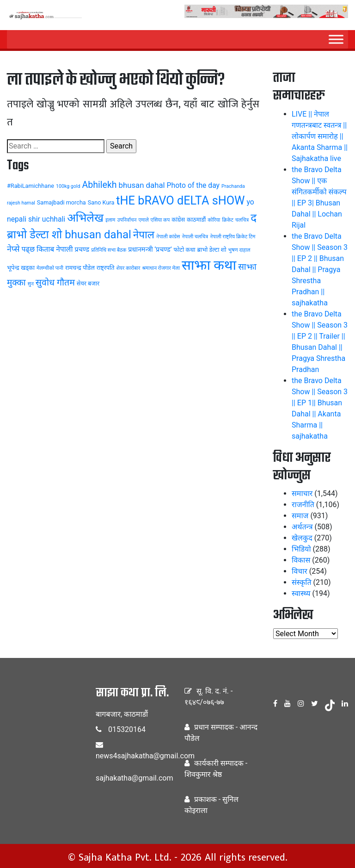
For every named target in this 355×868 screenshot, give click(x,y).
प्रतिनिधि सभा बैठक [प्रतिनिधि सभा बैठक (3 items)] (109, 250)
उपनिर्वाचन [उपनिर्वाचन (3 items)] (127, 220)
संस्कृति (302, 582)
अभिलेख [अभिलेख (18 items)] (85, 218)
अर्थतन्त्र (302, 527)
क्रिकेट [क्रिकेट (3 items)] (228, 220)
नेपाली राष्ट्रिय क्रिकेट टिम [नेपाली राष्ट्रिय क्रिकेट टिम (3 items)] (233, 237)
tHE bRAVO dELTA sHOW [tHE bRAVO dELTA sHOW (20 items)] (180, 201)
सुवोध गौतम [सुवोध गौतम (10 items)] (55, 282)
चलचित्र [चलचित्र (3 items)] (242, 220)
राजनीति (303, 505)
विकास (301, 560)
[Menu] (336, 39)
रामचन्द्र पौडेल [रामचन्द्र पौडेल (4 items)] (80, 268)
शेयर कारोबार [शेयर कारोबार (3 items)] (129, 268)
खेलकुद (302, 538)
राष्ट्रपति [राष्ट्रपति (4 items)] (106, 268)
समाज (300, 516)
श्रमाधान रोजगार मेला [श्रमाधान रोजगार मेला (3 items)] (161, 268)
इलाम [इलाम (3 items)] (110, 220)
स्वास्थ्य (301, 593)
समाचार (302, 493)
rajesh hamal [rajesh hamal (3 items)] (21, 203)
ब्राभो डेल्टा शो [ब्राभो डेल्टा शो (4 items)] (212, 250)
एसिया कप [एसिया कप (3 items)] (160, 220)
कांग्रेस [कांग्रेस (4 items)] (178, 220)
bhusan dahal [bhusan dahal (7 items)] (142, 185)
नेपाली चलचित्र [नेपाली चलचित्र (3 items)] (195, 237)
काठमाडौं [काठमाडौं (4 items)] (196, 220)
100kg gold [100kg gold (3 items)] (68, 186)
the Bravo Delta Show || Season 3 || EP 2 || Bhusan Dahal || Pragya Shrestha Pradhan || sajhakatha (320, 270)
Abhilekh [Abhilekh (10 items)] (99, 185)
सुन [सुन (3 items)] (31, 284)
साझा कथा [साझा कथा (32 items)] (209, 265)
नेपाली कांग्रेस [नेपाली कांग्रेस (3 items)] (168, 237)
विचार (300, 571)
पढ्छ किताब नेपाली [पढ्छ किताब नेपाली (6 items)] (47, 249)
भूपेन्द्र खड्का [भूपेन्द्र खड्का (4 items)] (21, 268)
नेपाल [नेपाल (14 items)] (144, 235)
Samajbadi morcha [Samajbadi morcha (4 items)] (61, 202)
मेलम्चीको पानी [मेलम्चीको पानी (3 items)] (50, 268)
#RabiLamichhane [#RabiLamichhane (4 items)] (31, 186)
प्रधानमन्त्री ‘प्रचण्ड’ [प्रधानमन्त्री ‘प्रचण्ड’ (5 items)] (150, 249)
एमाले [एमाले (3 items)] (143, 220)
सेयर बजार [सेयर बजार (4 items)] (88, 283)
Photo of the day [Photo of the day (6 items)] (193, 185)
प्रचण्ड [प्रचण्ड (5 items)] (82, 249)
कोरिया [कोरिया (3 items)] (214, 220)
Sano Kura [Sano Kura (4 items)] (101, 202)
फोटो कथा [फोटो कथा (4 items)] (185, 250)
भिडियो (301, 549)
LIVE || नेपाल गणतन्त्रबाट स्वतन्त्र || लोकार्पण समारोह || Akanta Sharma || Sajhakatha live (320, 136)
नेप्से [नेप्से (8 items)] (13, 249)
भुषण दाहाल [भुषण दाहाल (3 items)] (239, 250)
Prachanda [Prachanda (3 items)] (233, 186)
